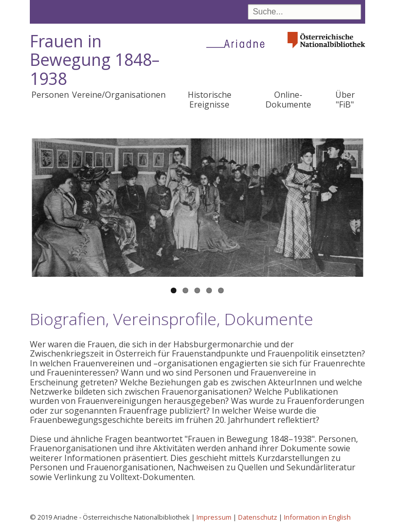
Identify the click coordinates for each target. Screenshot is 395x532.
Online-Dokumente (288, 99)
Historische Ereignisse (210, 99)
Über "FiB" (345, 99)
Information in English (317, 517)
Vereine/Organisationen (119, 95)
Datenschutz (258, 517)
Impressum (214, 517)
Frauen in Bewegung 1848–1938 (95, 60)
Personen (50, 95)
